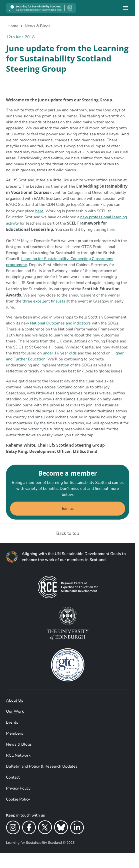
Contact (13, 777)
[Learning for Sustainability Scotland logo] (41, 8)
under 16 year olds (60, 353)
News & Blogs (19, 744)
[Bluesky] (61, 828)
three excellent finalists (44, 301)
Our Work (15, 711)
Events (12, 722)
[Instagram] (13, 828)
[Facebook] (29, 828)
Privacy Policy (18, 788)
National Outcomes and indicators (60, 323)
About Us (15, 700)
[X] (45, 828)
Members (15, 733)
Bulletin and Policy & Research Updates (42, 766)
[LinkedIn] (77, 828)
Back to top (68, 533)
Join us (68, 509)
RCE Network (18, 755)
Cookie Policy (18, 799)
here (39, 211)
